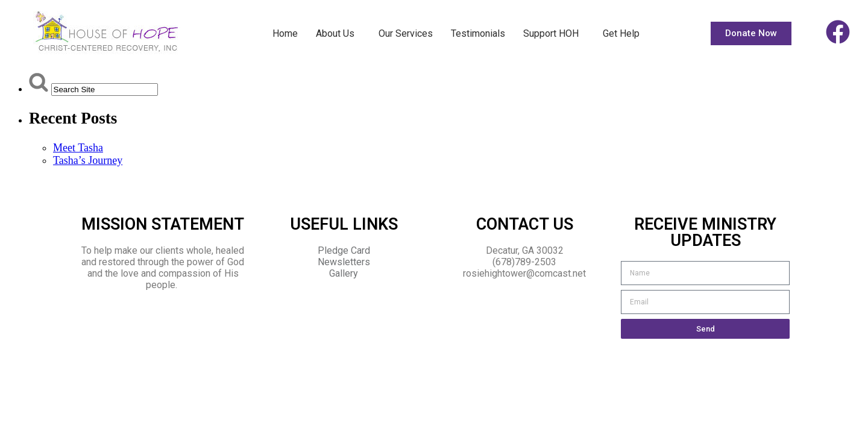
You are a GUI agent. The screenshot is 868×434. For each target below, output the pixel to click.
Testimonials (478, 33)
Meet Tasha (78, 148)
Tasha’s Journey (88, 160)
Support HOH (554, 34)
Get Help (621, 33)
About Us (338, 34)
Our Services (406, 33)
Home (285, 33)
